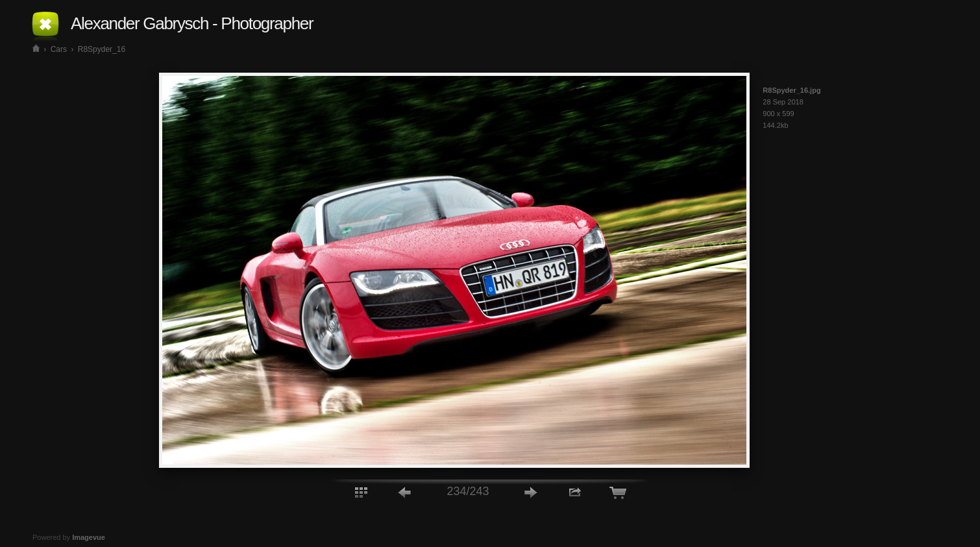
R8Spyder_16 (102, 49)
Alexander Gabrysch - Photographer (192, 23)
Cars (59, 49)
